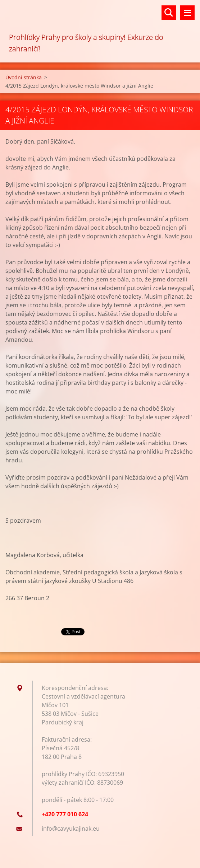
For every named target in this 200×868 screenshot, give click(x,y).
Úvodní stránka (24, 77)
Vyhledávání (169, 13)
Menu (187, 13)
